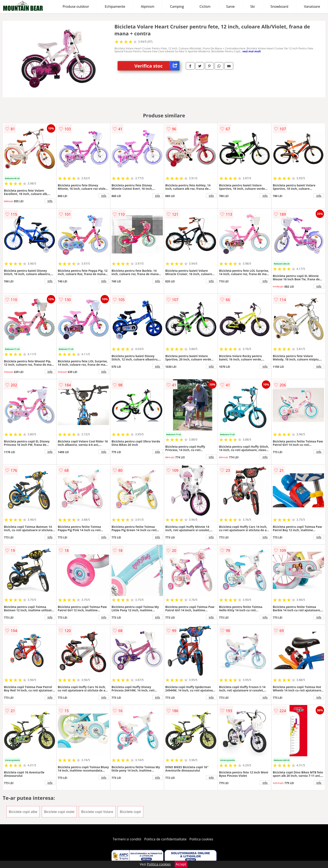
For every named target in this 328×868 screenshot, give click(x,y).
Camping (177, 6)
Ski (253, 6)
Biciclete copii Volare (97, 812)
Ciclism (205, 6)
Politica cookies (201, 839)
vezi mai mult (252, 51)
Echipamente (115, 6)
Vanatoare (312, 6)
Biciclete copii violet (59, 812)
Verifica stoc (157, 66)
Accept (181, 864)
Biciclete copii (130, 812)
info (50, 201)
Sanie (230, 6)
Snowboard (279, 6)
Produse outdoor (76, 6)
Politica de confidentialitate (165, 839)
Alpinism (147, 6)
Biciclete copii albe (23, 812)
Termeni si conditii (127, 839)
